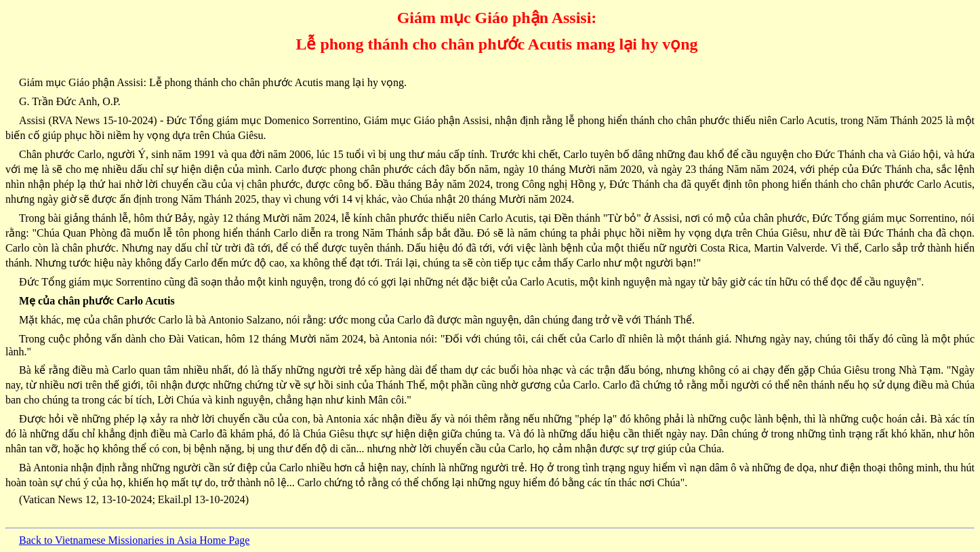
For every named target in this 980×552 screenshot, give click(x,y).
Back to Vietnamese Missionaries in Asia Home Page (134, 540)
